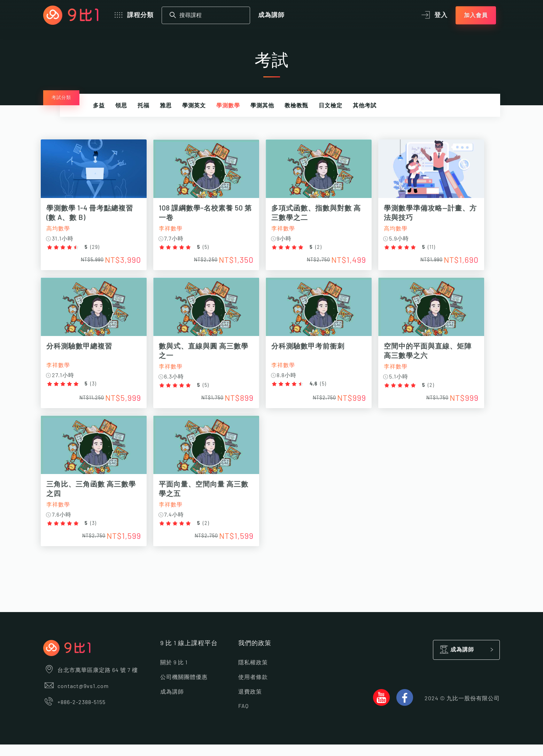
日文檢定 (331, 106)
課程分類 (133, 15)
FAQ (243, 718)
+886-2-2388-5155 (75, 714)
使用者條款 (253, 689)
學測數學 (228, 106)
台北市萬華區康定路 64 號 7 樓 (91, 682)
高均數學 (61, 229)
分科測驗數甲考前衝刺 (319, 350)
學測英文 (194, 106)
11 (448, 247)
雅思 (166, 106)
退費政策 (250, 703)
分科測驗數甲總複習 (82, 350)
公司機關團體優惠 (184, 689)
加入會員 (476, 15)
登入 (434, 15)
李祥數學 (178, 229)
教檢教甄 (296, 106)
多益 (99, 106)
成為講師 (271, 15)
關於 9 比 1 (174, 674)
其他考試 (365, 106)
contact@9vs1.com (76, 698)
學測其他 (262, 106)
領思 (121, 106)
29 (97, 247)
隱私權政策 (253, 674)
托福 (143, 106)
